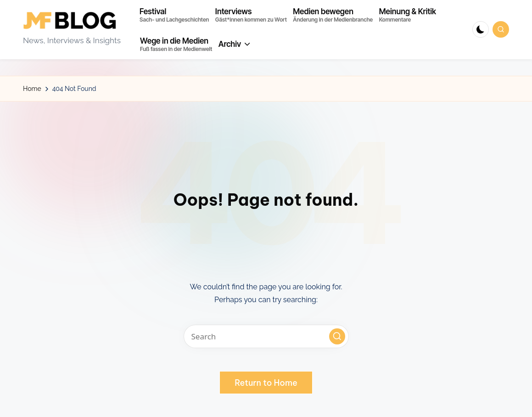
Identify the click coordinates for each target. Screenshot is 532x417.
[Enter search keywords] (266, 336)
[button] (337, 336)
